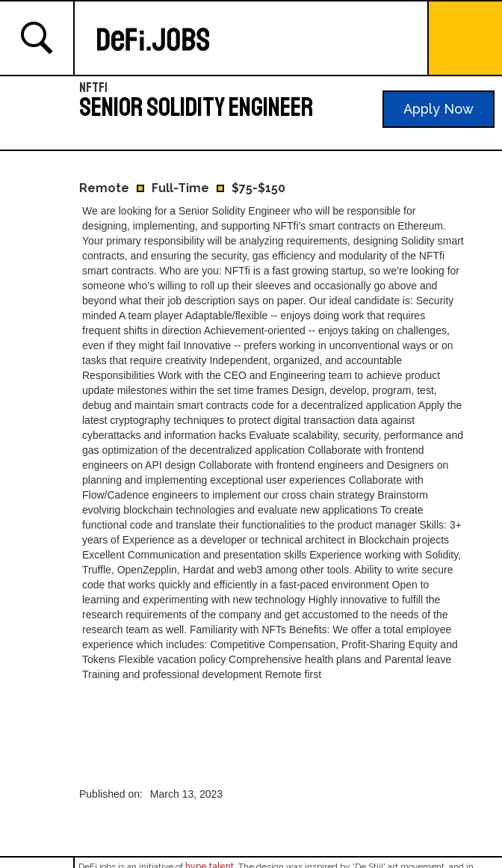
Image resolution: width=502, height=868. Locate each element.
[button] (465, 39)
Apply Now (439, 109)
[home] (258, 39)
